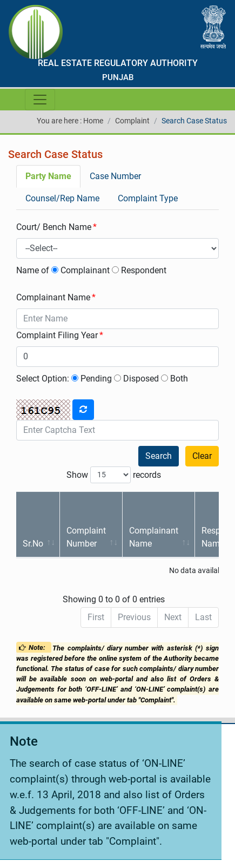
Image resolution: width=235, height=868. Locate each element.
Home (93, 121)
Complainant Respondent (109, 270)
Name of (33, 270)
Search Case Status (194, 121)
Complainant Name (53, 297)
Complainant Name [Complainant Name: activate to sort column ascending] (154, 537)
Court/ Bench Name (54, 227)
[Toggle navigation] (40, 100)
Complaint (132, 121)
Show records (114, 475)
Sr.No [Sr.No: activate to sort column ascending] (33, 544)
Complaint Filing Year (57, 335)
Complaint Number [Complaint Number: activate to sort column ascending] (86, 537)
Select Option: (43, 379)
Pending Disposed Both (130, 379)
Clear (202, 456)
